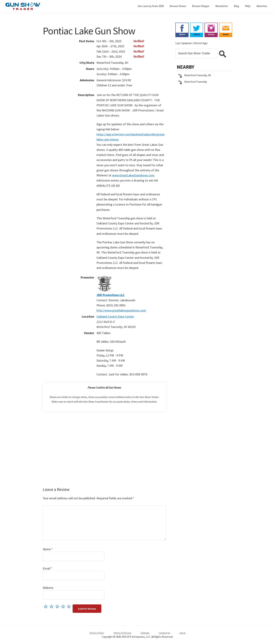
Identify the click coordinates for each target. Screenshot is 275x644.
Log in (182, 633)
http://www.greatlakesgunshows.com (121, 310)
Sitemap (145, 633)
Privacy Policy (97, 633)
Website (48, 588)
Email (48, 568)
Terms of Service (122, 633)
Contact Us (164, 633)
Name (48, 549)
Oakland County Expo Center (115, 316)
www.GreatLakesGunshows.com (133, 175)
